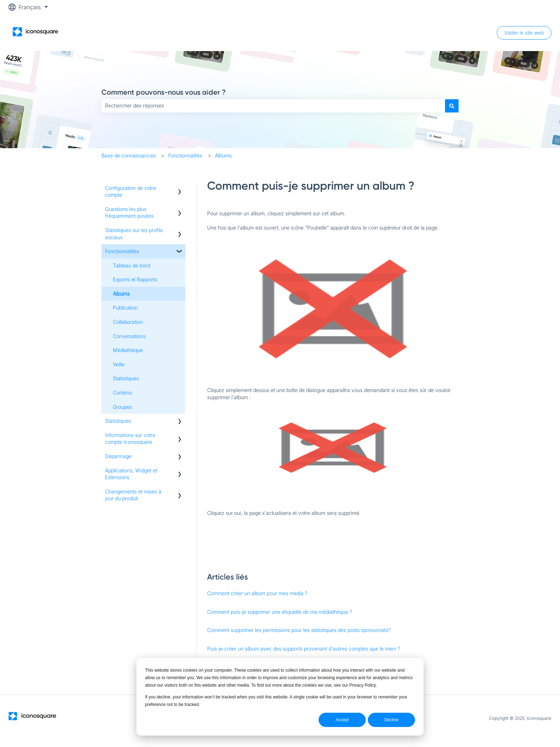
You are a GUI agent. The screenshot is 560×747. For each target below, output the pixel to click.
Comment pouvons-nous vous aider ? (164, 92)
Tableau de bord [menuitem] (131, 265)
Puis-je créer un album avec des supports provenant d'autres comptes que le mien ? (304, 649)
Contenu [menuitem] (122, 393)
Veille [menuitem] (119, 364)
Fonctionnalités (185, 156)
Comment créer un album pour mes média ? (257, 593)
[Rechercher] (452, 106)
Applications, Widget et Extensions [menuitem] (131, 474)
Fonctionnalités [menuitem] (122, 251)
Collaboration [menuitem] (128, 322)
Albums (223, 156)
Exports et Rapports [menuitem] (135, 279)
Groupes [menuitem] (122, 407)
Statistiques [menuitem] (126, 378)
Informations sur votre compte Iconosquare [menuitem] (130, 439)
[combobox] (273, 106)
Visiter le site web (524, 33)
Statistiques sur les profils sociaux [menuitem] (134, 234)
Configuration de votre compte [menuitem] (131, 192)
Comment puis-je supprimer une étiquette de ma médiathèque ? (280, 612)
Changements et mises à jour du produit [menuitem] (133, 495)
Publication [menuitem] (125, 308)
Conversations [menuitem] (129, 336)
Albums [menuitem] (121, 294)
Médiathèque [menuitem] (128, 350)
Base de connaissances (129, 156)
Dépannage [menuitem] (118, 456)
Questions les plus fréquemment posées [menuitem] (129, 213)
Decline (391, 720)
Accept (342, 720)
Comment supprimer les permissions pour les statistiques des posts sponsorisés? (299, 630)
